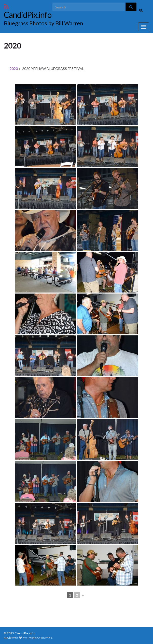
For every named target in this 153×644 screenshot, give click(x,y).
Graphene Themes (39, 638)
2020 (14, 69)
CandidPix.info (28, 15)
